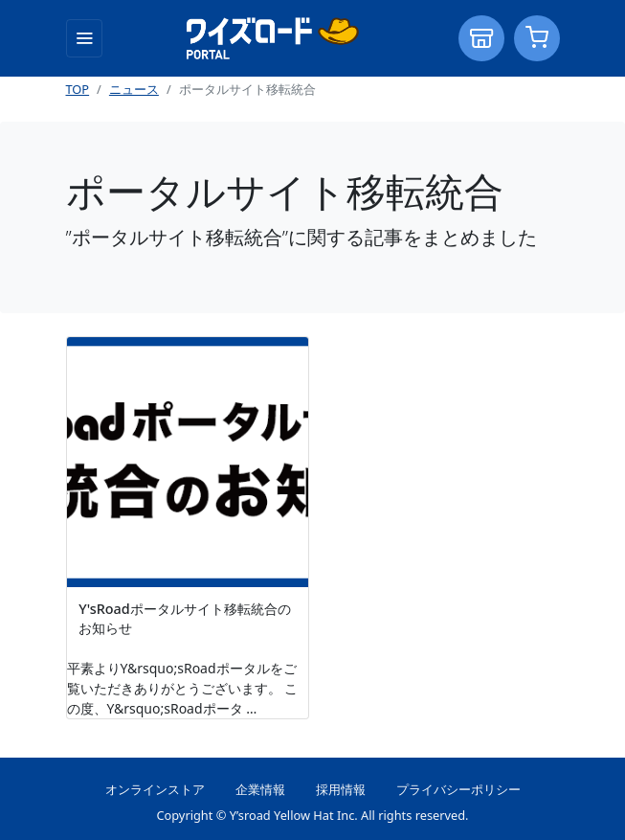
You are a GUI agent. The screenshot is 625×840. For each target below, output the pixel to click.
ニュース (134, 89)
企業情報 (260, 789)
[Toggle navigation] (84, 38)
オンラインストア (155, 789)
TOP (78, 89)
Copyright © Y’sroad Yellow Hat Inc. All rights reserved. (312, 815)
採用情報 (341, 789)
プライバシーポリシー (458, 789)
